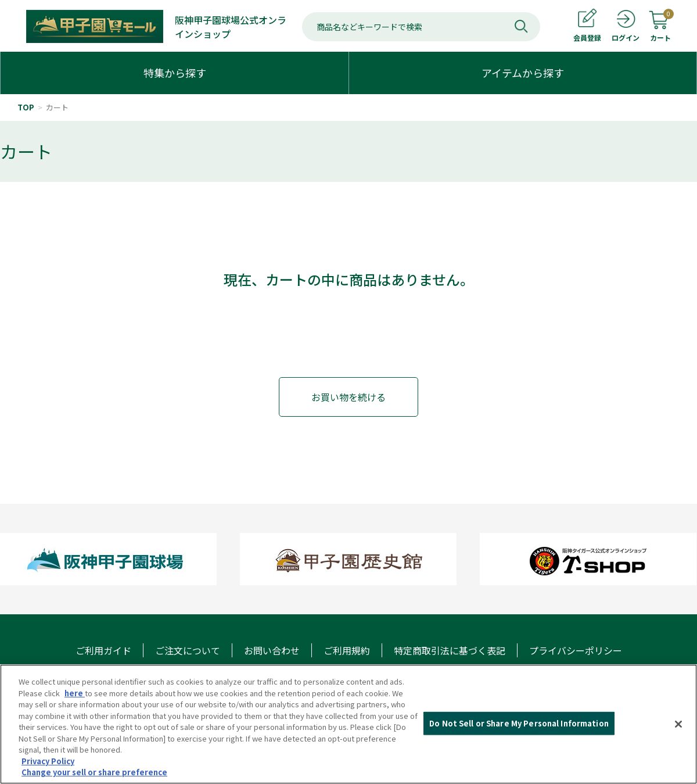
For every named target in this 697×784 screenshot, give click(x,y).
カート (57, 107)
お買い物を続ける (348, 397)
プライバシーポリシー (576, 650)
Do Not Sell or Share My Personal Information (519, 723)
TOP (26, 107)
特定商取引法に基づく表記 (450, 650)
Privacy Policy (48, 761)
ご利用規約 (347, 650)
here (75, 693)
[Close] (678, 724)
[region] (348, 724)
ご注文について (188, 650)
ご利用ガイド (103, 650)
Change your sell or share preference (94, 772)
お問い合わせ (272, 650)
